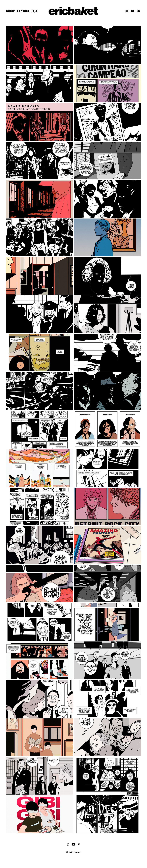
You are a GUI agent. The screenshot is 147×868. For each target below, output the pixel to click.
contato (23, 11)
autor (10, 11)
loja (34, 11)
